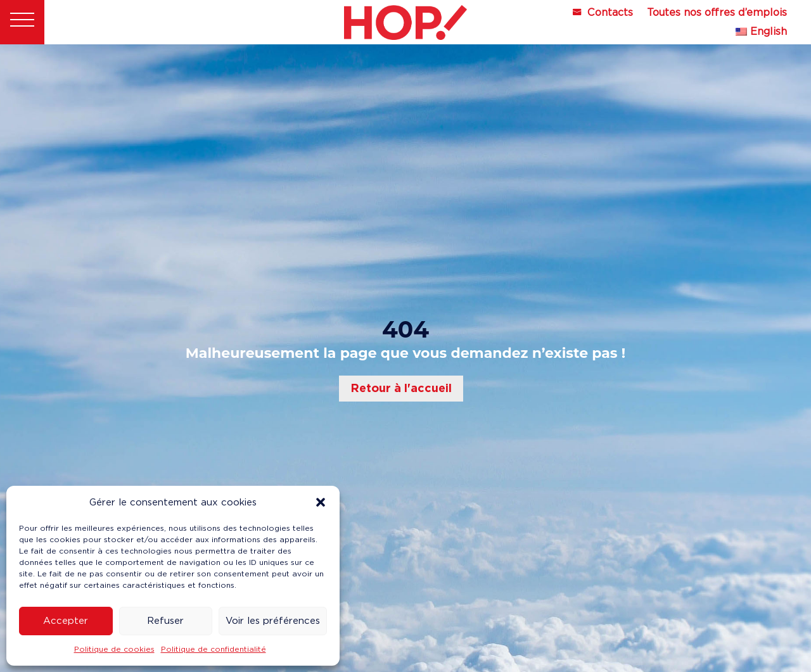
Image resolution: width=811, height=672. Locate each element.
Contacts (610, 13)
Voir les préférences (273, 621)
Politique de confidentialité (214, 649)
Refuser (165, 621)
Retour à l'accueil (401, 388)
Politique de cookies (114, 649)
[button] (321, 502)
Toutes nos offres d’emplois (717, 13)
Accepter (66, 621)
